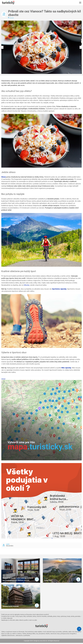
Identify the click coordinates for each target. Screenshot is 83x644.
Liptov (47, 578)
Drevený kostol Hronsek (11, 606)
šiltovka (27, 285)
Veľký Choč (48, 580)
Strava (4, 177)
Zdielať (3, 379)
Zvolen (5, 604)
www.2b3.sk (43, 641)
